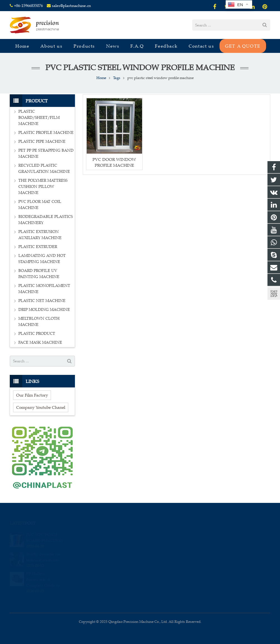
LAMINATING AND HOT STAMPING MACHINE (42, 259)
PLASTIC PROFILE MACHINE (46, 133)
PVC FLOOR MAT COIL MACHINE (40, 205)
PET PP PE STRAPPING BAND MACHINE (46, 153)
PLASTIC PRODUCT (37, 334)
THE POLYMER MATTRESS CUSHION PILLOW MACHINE (43, 187)
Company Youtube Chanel (41, 407)
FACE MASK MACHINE (40, 342)
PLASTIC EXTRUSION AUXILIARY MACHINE (40, 235)
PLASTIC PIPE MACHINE (42, 142)
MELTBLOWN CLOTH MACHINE (39, 322)
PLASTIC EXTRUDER (38, 247)
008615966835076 (165, 535)
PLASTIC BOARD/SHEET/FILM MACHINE (39, 118)
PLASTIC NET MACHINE (42, 301)
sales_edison (160, 559)
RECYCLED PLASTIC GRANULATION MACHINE (44, 169)
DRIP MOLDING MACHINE (44, 310)
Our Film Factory (32, 395)
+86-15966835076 (28, 6)
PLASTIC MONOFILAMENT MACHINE (44, 289)
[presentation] (120, 597)
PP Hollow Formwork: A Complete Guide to (43, 574)
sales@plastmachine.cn (71, 6)
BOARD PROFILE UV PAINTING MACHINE (39, 274)
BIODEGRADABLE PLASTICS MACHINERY (46, 220)
